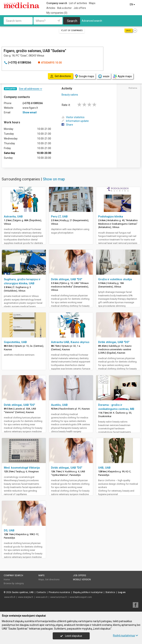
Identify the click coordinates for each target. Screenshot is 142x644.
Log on (122, 592)
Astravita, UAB (13, 217)
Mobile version (82, 580)
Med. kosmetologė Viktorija (22, 468)
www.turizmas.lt (59, 597)
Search (72, 21)
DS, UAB (9, 530)
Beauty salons (70, 95)
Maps (92, 3)
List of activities (78, 3)
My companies (57, 13)
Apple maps (122, 76)
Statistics (110, 592)
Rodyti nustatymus (126, 635)
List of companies (72, 30)
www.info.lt (10, 597)
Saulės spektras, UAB (23, 592)
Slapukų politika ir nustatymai (88, 592)
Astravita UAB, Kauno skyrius (70, 342)
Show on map (54, 179)
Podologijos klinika (111, 217)
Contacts (41, 592)
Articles (51, 8)
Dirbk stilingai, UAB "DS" (67, 279)
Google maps (85, 76)
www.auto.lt (42, 597)
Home (7, 580)
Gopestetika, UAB (15, 342)
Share (67, 125)
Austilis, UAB (59, 405)
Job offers (80, 8)
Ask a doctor (64, 8)
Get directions (52, 580)
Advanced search (92, 21)
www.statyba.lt (26, 597)
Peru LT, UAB (59, 217)
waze (104, 76)
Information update (75, 121)
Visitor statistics (73, 117)
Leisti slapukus (71, 636)
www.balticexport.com (81, 597)
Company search (57, 3)
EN (133, 4)
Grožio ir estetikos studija (115, 279)
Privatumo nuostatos (59, 592)
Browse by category (14, 583)
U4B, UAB (104, 468)
